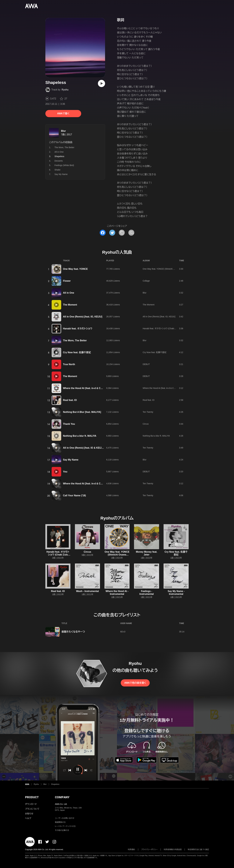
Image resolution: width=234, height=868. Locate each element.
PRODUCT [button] (32, 797)
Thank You (69, 424)
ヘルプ (28, 818)
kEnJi (123, 632)
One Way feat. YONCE (75, 269)
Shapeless (55, 784)
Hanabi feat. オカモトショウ (78, 329)
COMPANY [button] (62, 797)
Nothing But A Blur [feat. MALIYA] (82, 412)
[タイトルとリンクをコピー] (122, 233)
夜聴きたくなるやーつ (73, 632)
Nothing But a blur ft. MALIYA (80, 436)
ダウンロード (31, 804)
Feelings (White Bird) (64, 165)
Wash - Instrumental (87, 591)
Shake (57, 170)
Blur (63, 131)
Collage (146, 281)
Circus (146, 424)
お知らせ (29, 814)
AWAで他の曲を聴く (135, 683)
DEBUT (146, 364)
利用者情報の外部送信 (173, 850)
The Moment (70, 305)
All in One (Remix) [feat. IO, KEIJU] (83, 317)
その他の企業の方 (62, 830)
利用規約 (131, 850)
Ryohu (65, 90)
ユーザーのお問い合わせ (65, 818)
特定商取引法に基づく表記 (198, 850)
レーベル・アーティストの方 (65, 826)
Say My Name (61, 174)
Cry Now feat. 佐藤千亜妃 (77, 352)
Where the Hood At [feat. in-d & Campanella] (88, 484)
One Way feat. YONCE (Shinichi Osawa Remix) (165, 269)
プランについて (32, 809)
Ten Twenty (148, 412)
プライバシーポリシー (149, 850)
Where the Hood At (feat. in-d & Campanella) (88, 388)
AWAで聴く (63, 113)
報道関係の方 (60, 822)
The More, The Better (64, 147)
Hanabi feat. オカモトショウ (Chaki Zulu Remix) (164, 328)
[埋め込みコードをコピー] (131, 233)
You (65, 472)
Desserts (59, 161)
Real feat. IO (70, 400)
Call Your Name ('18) (74, 495)
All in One (59, 152)
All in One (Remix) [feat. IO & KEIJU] (83, 448)
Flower (67, 281)
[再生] (101, 83)
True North (69, 364)
